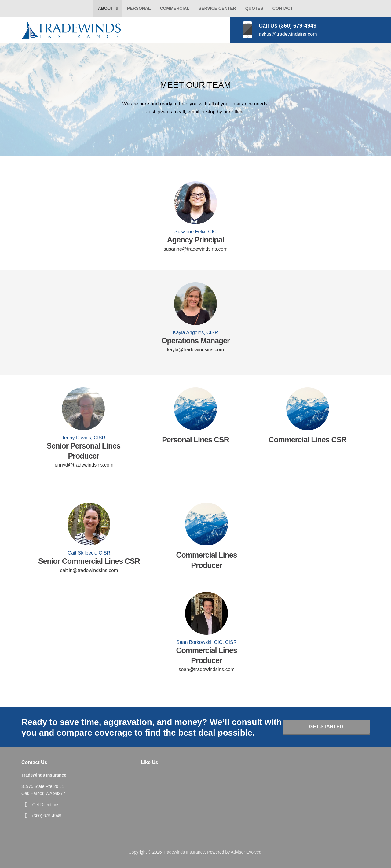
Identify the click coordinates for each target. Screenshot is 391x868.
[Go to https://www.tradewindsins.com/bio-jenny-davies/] (84, 409)
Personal (139, 8)
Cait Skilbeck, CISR (89, 553)
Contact (283, 8)
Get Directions (46, 805)
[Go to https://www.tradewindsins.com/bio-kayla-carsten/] (195, 304)
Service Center (217, 8)
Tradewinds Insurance (184, 852)
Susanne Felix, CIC (195, 232)
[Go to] (196, 409)
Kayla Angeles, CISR (196, 332)
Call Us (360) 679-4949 (288, 26)
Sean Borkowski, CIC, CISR (206, 642)
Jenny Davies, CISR (84, 438)
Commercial (175, 8)
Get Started (326, 727)
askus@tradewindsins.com (288, 34)
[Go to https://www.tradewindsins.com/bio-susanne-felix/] (195, 203)
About (106, 8)
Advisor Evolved (246, 852)
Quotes (254, 8)
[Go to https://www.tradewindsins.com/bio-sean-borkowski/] (207, 613)
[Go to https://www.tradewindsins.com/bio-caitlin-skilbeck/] (89, 524)
